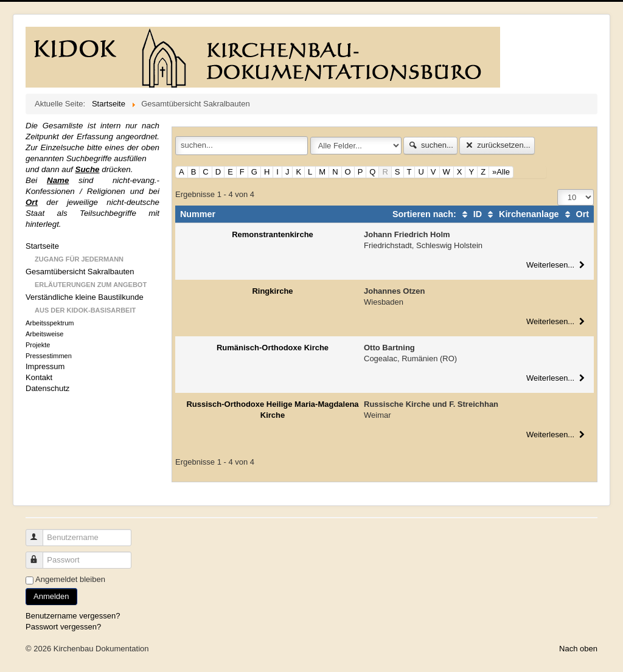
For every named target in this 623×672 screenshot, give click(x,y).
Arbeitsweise (44, 334)
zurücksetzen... (497, 145)
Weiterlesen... (557, 265)
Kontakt (39, 377)
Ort (575, 214)
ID (470, 214)
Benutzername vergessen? (73, 616)
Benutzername (40, 532)
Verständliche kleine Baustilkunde (85, 297)
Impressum (45, 366)
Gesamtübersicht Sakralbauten (80, 272)
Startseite (42, 246)
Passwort (40, 555)
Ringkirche (272, 291)
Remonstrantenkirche (273, 234)
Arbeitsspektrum (50, 323)
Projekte (38, 345)
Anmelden (51, 596)
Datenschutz (47, 388)
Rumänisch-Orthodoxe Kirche (273, 348)
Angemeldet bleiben (70, 579)
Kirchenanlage (522, 214)
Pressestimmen (49, 356)
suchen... (430, 145)
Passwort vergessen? (63, 627)
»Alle (501, 172)
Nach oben (578, 649)
